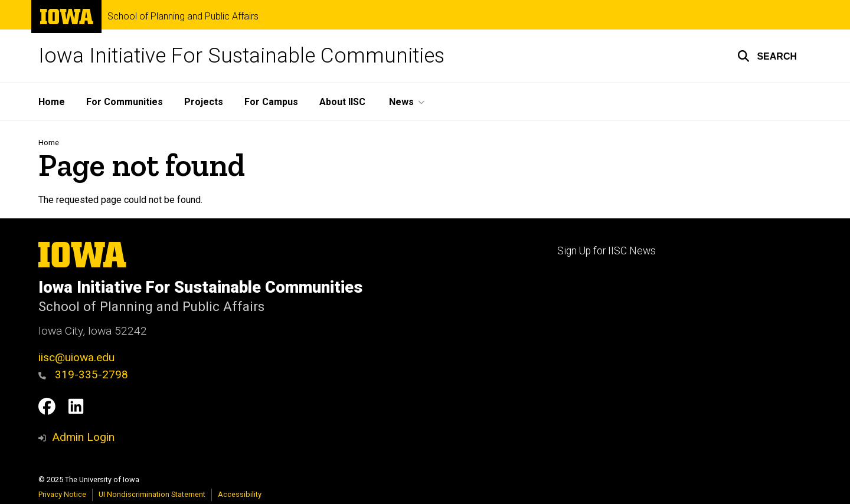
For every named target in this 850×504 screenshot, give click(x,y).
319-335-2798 (83, 374)
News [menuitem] (401, 102)
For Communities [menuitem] (125, 102)
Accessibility (240, 494)
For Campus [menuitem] (271, 102)
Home (49, 143)
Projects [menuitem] (204, 102)
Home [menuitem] (52, 102)
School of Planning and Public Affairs (183, 17)
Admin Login (83, 437)
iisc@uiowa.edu (76, 357)
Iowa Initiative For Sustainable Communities (241, 56)
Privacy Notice (62, 494)
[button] (767, 56)
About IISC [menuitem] (342, 102)
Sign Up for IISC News (607, 251)
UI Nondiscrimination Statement (152, 494)
